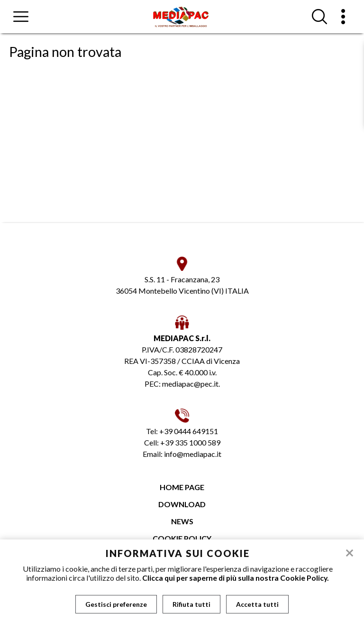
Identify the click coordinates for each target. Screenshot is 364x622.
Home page (182, 487)
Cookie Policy (182, 538)
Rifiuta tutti (191, 604)
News (182, 521)
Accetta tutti (257, 604)
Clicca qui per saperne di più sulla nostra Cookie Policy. (236, 578)
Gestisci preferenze (116, 604)
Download (182, 504)
